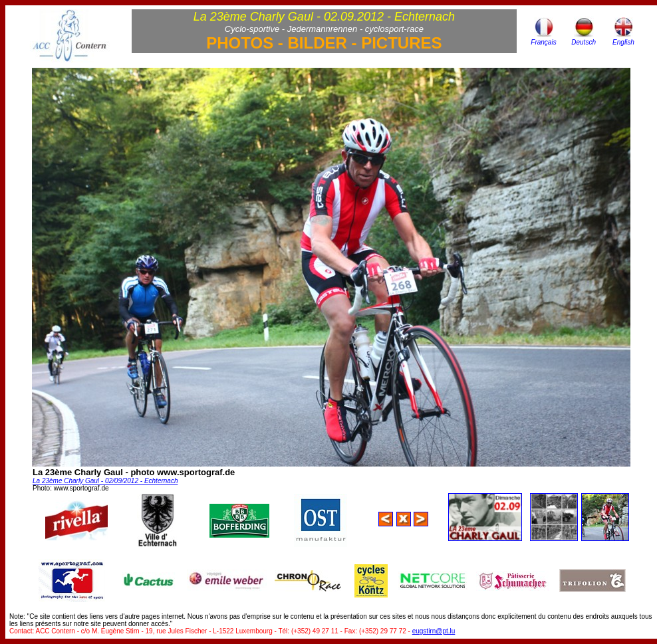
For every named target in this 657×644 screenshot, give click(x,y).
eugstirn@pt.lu (434, 631)
